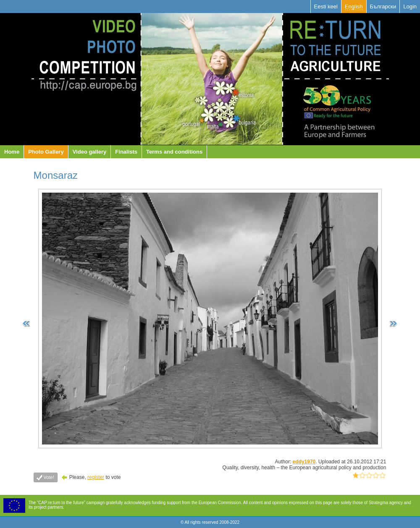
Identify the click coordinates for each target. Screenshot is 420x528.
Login (410, 7)
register (96, 477)
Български (383, 7)
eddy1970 (304, 462)
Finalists (126, 152)
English (354, 7)
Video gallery (90, 152)
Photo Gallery (46, 152)
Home (12, 152)
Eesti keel (326, 7)
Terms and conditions (174, 152)
